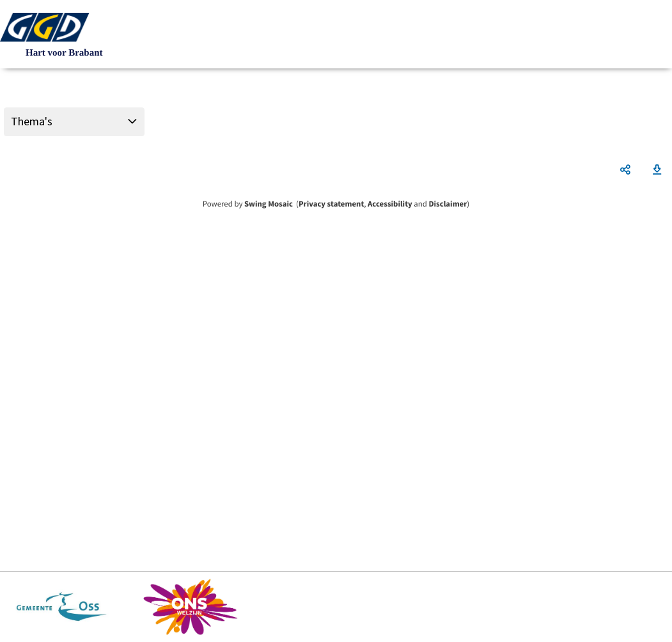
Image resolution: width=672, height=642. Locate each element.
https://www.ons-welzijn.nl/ (191, 607)
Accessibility (390, 204)
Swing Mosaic (269, 204)
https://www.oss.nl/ (61, 607)
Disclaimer (448, 204)
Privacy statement (331, 204)
